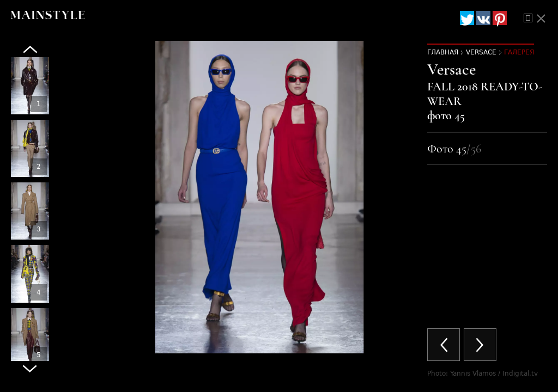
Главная (443, 52)
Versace (481, 52)
